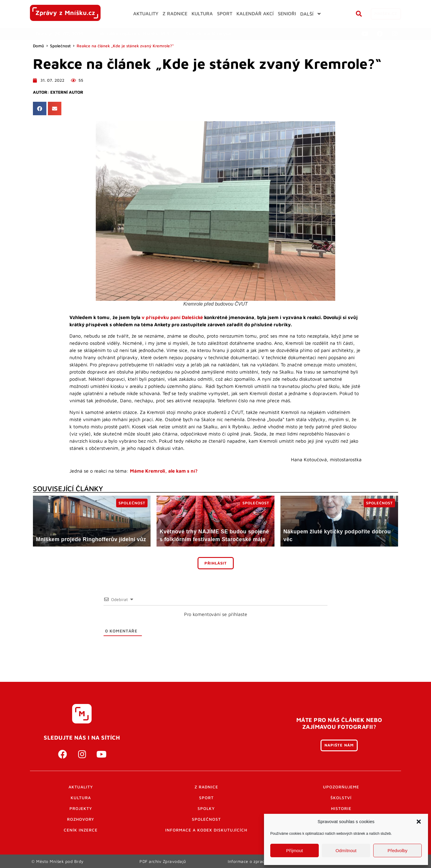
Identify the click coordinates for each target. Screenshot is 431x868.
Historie (341, 808)
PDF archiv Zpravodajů (163, 861)
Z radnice (206, 787)
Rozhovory (81, 819)
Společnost (60, 46)
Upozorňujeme (341, 787)
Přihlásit (216, 563)
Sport (206, 798)
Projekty (81, 808)
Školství (341, 798)
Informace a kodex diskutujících (206, 830)
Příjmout (295, 850)
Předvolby (398, 850)
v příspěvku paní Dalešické (172, 317)
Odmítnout (346, 850)
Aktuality (81, 787)
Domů (38, 46)
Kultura (81, 798)
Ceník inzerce (81, 830)
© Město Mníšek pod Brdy (57, 861)
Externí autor (67, 92)
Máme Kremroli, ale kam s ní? (164, 471)
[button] (419, 822)
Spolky (206, 808)
